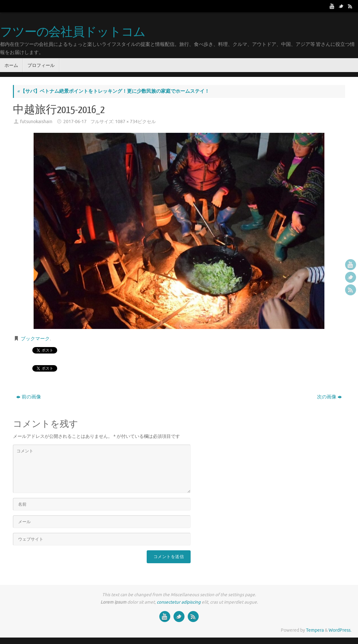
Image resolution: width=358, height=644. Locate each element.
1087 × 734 (126, 122)
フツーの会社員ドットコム (73, 32)
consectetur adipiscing (179, 602)
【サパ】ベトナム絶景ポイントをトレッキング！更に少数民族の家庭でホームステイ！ (113, 91)
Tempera (315, 630)
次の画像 (329, 397)
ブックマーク (35, 339)
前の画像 (29, 397)
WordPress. (340, 630)
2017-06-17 (75, 122)
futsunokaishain (36, 122)
